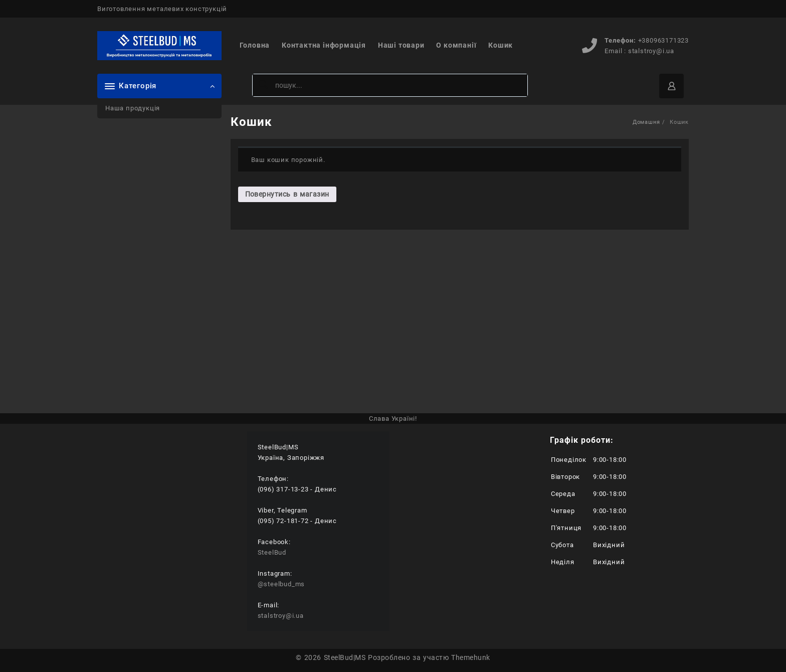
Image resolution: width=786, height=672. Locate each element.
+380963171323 (663, 40)
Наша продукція (133, 108)
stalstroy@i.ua (651, 51)
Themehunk (470, 657)
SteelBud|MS (345, 657)
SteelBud (272, 552)
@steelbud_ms (281, 584)
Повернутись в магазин (287, 194)
